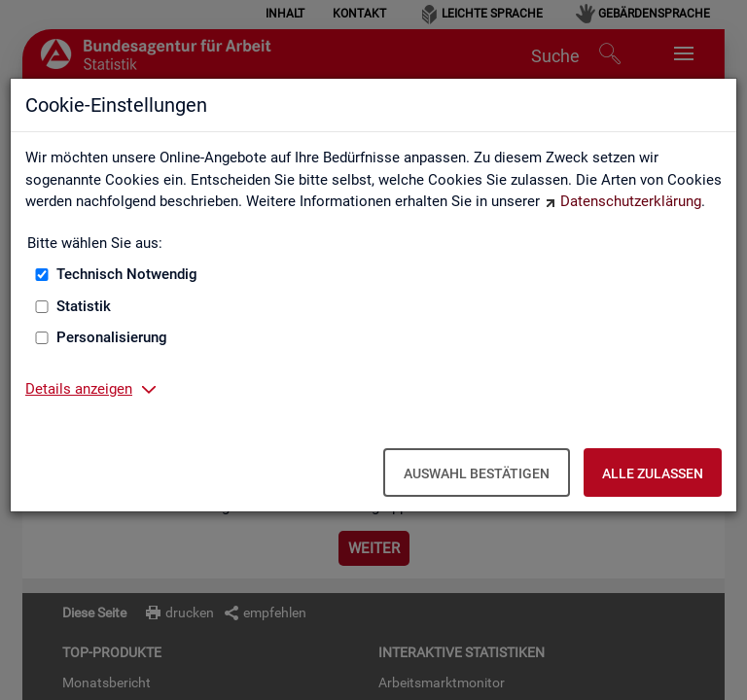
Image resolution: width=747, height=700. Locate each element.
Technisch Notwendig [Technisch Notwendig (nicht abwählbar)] (127, 274)
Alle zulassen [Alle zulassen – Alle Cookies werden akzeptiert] (653, 473)
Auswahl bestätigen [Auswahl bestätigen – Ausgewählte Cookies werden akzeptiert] (477, 473)
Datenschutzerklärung (631, 201)
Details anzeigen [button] (79, 389)
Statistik (84, 306)
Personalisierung (112, 337)
